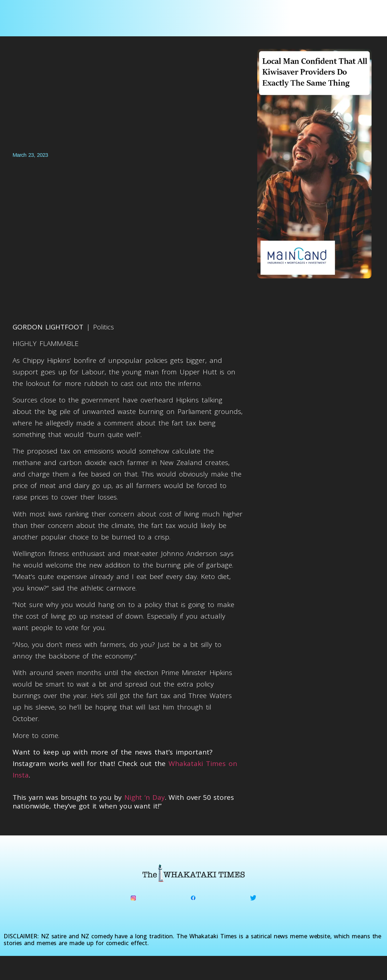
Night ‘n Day (145, 797)
